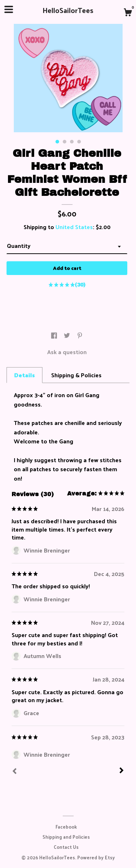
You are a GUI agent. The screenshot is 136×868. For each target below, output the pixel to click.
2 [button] (65, 142)
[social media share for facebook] (55, 336)
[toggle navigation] (9, 9)
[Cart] (128, 13)
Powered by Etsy (96, 857)
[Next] (121, 771)
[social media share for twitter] (68, 336)
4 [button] (79, 142)
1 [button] (57, 142)
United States (74, 227)
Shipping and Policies (66, 837)
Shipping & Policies (76, 375)
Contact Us (66, 847)
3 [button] (72, 142)
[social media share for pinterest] (80, 336)
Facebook (66, 827)
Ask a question (67, 352)
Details (24, 375)
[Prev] (15, 772)
